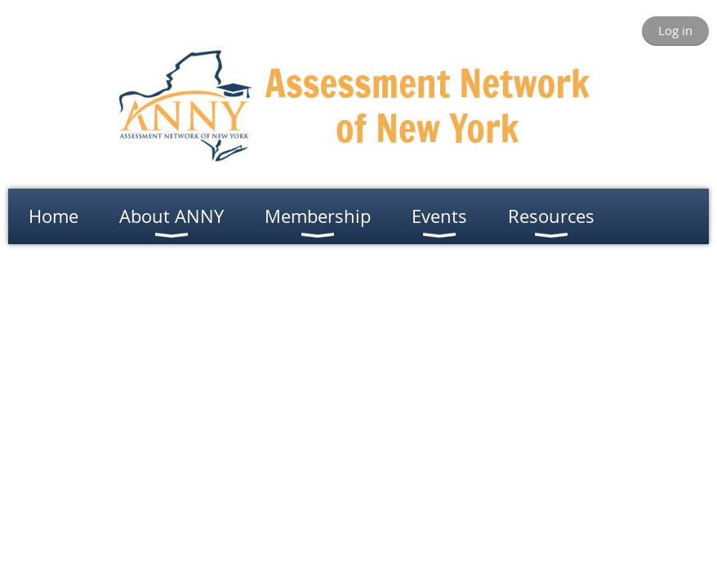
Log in (675, 30)
